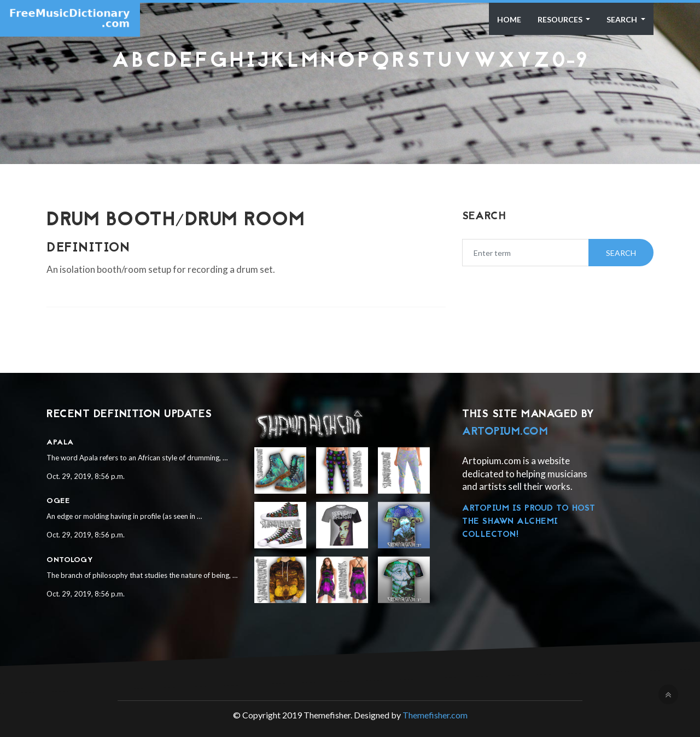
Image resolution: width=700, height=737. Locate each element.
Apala (60, 443)
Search (623, 19)
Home (509, 19)
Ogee (58, 501)
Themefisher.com (435, 715)
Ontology (70, 560)
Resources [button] (561, 19)
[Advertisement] (350, 101)
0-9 (570, 62)
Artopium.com (505, 432)
